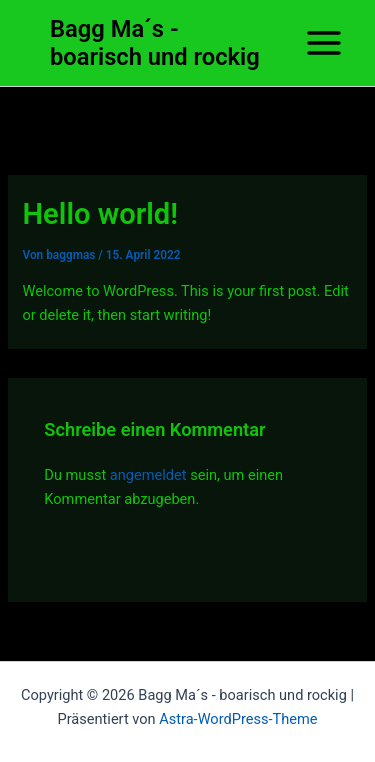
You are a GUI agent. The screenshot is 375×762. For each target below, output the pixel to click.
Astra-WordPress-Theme (238, 719)
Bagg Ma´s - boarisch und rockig (155, 43)
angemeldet (148, 475)
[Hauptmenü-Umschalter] (324, 43)
